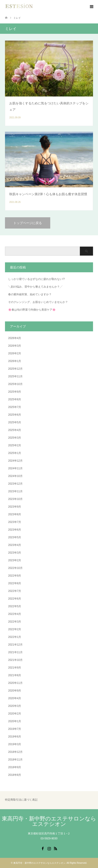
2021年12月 (15, 645)
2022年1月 (15, 637)
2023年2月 (15, 560)
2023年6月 (15, 530)
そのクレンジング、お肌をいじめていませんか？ (38, 302)
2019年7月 (15, 729)
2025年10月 (15, 384)
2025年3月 (15, 438)
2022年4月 (15, 614)
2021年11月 (15, 652)
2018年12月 (15, 752)
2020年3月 (15, 706)
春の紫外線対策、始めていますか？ (30, 294)
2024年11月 (15, 468)
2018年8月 (15, 775)
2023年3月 (15, 553)
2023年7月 (15, 522)
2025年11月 (15, 376)
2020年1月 (15, 721)
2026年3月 (15, 346)
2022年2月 (15, 629)
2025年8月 (15, 399)
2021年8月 (15, 675)
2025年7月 (15, 407)
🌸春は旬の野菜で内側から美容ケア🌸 (32, 310)
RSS (55, 848)
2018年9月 (15, 767)
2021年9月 (15, 668)
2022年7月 (15, 591)
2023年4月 (15, 545)
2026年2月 (15, 353)
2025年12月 (15, 369)
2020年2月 (15, 714)
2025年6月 (15, 415)
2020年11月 (15, 683)
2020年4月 (15, 698)
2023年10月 (15, 499)
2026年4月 (15, 338)
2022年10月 (15, 568)
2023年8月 (15, 514)
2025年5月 (15, 422)
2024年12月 (15, 461)
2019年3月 (15, 744)
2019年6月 (15, 737)
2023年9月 (15, 507)
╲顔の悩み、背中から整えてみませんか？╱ (35, 287)
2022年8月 (15, 583)
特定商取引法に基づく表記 (21, 800)
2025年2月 (15, 445)
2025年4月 (15, 430)
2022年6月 (15, 599)
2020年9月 (15, 691)
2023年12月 (15, 484)
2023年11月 (15, 491)
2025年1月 (15, 453)
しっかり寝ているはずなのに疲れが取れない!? (36, 279)
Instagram (49, 848)
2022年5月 (15, 606)
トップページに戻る (28, 223)
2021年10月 (15, 660)
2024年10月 (15, 476)
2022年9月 (15, 576)
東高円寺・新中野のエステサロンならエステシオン (49, 821)
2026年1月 (15, 361)
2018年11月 (15, 760)
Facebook (43, 848)
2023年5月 (15, 537)
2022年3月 (15, 622)
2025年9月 (15, 392)
